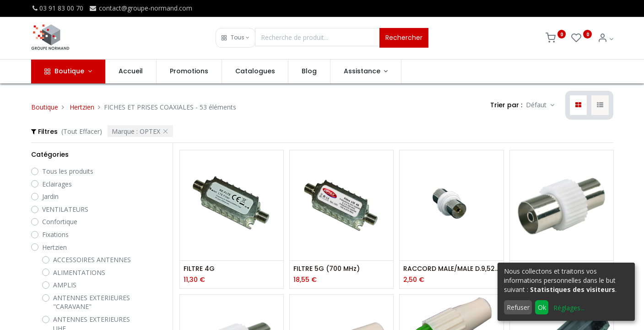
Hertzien (82, 107)
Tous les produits (68, 171)
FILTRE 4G (199, 269)
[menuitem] (131, 71)
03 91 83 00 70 (57, 8)
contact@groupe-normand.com (141, 8)
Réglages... (569, 308)
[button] (235, 38)
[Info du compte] (605, 39)
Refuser (518, 307)
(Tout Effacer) (82, 131)
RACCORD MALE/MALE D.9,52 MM (451, 269)
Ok (542, 307)
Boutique (45, 107)
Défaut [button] (537, 105)
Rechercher (404, 38)
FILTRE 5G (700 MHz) (327, 269)
